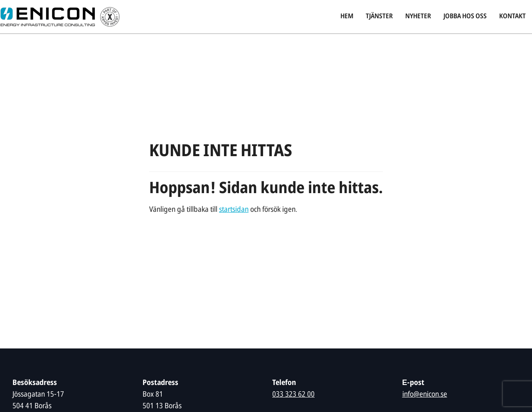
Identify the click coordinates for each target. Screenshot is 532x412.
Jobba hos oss (465, 17)
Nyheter (418, 17)
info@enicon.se (425, 395)
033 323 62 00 (293, 395)
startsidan (234, 210)
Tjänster (379, 17)
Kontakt (512, 17)
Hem (347, 17)
